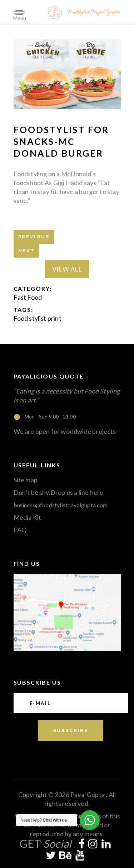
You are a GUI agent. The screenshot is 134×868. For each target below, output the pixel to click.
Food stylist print (38, 318)
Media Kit (28, 517)
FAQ (20, 530)
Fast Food (28, 297)
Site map (26, 480)
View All (67, 269)
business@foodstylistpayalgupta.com (61, 505)
